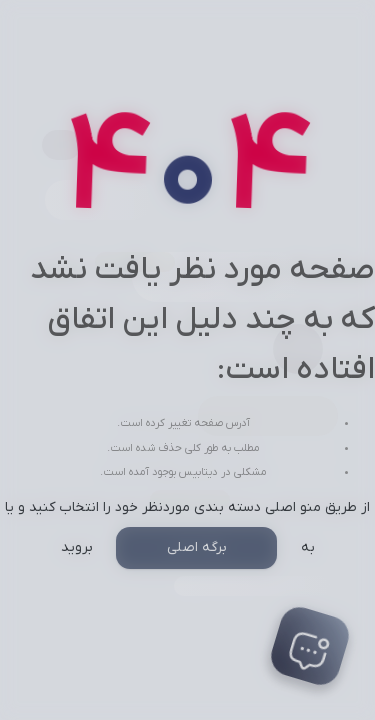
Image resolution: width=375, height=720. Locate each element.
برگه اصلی (197, 547)
